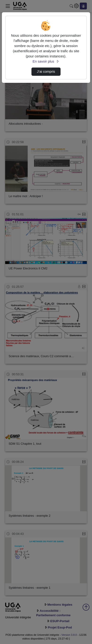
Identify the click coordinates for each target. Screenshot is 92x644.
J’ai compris (46, 72)
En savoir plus (46, 61)
